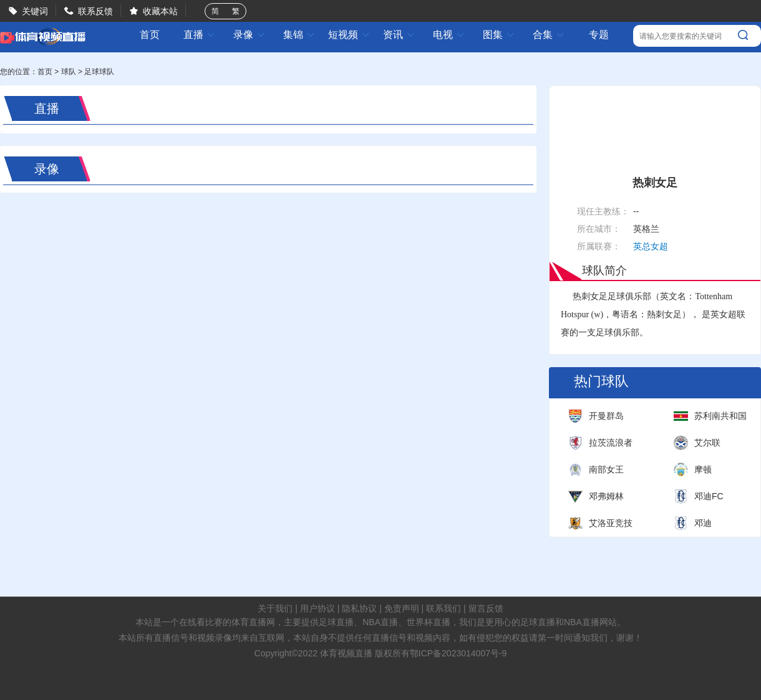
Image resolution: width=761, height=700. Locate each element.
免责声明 (402, 608)
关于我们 (275, 608)
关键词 (35, 11)
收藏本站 (160, 11)
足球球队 (99, 72)
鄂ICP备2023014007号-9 (458, 653)
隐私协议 (359, 608)
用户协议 (317, 608)
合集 (549, 35)
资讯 (399, 35)
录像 (250, 35)
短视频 (349, 35)
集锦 (299, 35)
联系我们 (444, 608)
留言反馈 (486, 608)
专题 (599, 35)
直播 (200, 35)
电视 (449, 35)
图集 (499, 35)
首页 (150, 35)
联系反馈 (95, 11)
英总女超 (651, 246)
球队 (69, 72)
